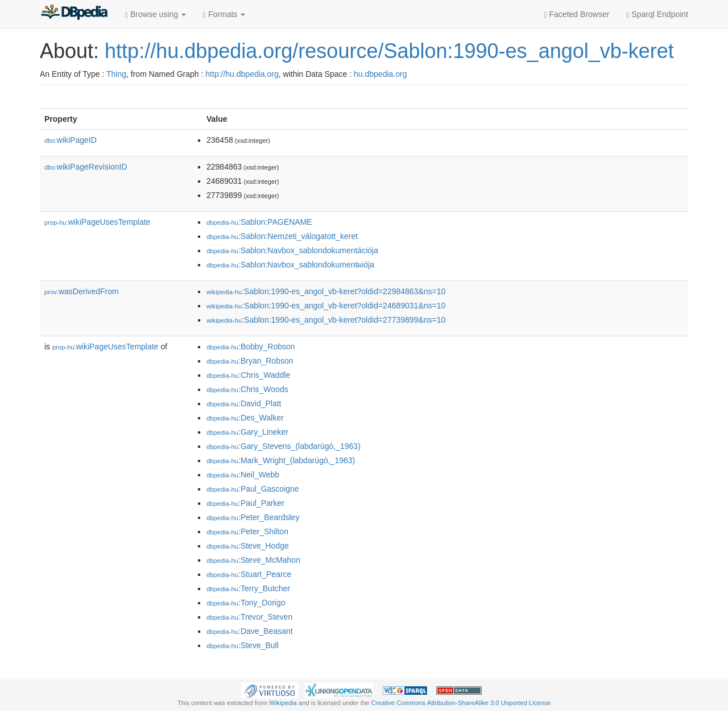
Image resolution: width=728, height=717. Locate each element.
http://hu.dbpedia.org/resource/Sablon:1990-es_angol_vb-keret (389, 51)
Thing (116, 74)
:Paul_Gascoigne (253, 489)
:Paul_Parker (245, 503)
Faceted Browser (577, 15)
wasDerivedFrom (82, 291)
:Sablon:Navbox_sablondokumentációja (292, 250)
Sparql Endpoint (657, 15)
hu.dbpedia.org (380, 74)
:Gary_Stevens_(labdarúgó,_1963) (284, 446)
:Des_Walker (245, 418)
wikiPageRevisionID (86, 167)
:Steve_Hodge (248, 546)
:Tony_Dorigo (246, 603)
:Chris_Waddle (248, 375)
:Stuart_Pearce (249, 574)
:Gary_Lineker (247, 432)
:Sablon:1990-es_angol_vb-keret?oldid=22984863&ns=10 (326, 291)
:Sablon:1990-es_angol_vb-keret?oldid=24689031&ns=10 (326, 306)
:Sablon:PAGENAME (259, 222)
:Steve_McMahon (253, 560)
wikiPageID (71, 140)
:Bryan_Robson (250, 361)
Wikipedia (283, 703)
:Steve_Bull (243, 645)
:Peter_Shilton (247, 531)
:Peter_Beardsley (253, 517)
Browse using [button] (156, 15)
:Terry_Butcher (248, 588)
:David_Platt (244, 403)
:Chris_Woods (247, 389)
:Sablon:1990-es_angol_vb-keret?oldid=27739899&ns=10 (326, 320)
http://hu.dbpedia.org (242, 74)
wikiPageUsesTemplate (97, 222)
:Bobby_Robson (251, 347)
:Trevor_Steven (249, 617)
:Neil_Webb (243, 475)
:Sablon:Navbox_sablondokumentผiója (290, 265)
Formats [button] (224, 15)
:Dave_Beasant (250, 631)
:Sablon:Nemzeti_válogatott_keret (282, 236)
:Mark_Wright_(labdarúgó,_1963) (281, 460)
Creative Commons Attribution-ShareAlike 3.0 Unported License (461, 703)
